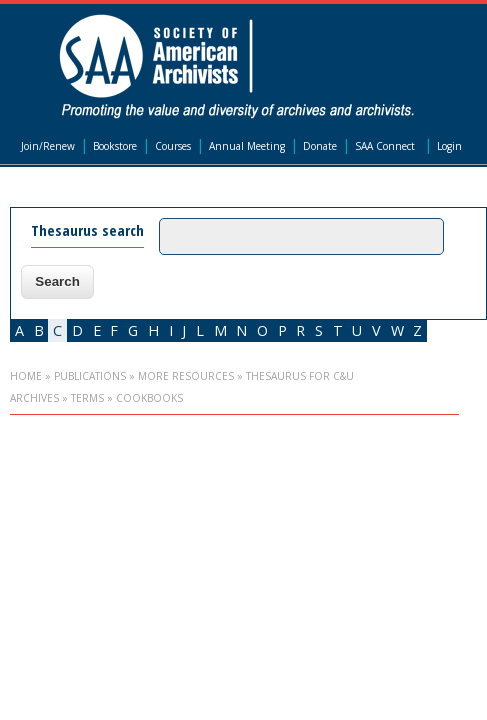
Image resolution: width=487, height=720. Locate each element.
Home (26, 376)
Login (449, 146)
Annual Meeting (247, 146)
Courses (173, 146)
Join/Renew (48, 146)
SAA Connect (385, 146)
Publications (90, 376)
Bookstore (115, 146)
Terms (87, 398)
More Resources (186, 376)
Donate (320, 146)
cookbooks (149, 398)
